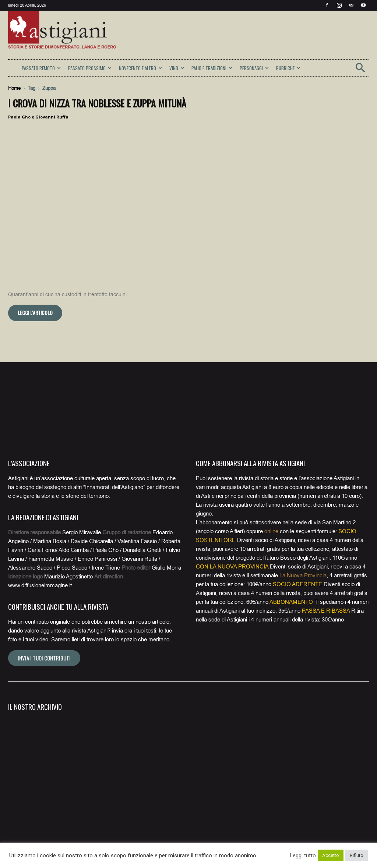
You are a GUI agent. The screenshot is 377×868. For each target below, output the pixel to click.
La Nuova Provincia (303, 575)
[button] (360, 70)
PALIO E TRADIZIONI (212, 68)
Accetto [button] (331, 855)
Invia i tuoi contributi (44, 658)
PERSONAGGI (254, 68)
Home (14, 88)
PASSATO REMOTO (41, 68)
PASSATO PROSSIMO (90, 68)
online (271, 531)
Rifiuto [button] (357, 855)
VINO (177, 68)
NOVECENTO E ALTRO (140, 68)
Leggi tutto (303, 855)
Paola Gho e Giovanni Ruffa (38, 117)
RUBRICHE (288, 68)
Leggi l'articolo (35, 313)
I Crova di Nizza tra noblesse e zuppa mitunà (97, 103)
